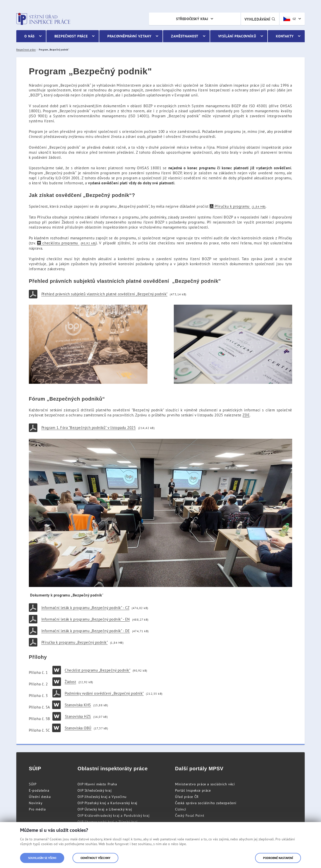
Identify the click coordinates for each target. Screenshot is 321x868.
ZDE (246, 415)
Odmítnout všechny (95, 858)
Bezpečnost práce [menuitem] (71, 36)
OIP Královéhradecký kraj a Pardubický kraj (113, 816)
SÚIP (33, 784)
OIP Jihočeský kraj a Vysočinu (102, 797)
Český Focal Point (190, 816)
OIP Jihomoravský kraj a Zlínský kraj (108, 822)
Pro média (37, 809)
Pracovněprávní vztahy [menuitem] (129, 36)
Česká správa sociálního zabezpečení (206, 803)
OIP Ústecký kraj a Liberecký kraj (105, 809)
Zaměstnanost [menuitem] (185, 36)
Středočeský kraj (192, 19)
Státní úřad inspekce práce (43, 19)
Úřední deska (40, 797)
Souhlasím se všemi (42, 858)
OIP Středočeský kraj (95, 790)
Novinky (36, 803)
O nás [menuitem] (29, 36)
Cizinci (181, 809)
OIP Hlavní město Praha (97, 784)
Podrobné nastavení (278, 858)
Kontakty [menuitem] (285, 36)
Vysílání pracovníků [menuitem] (237, 36)
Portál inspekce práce (193, 790)
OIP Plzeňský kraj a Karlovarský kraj (107, 803)
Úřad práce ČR (187, 797)
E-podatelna (39, 790)
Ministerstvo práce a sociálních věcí (205, 784)
